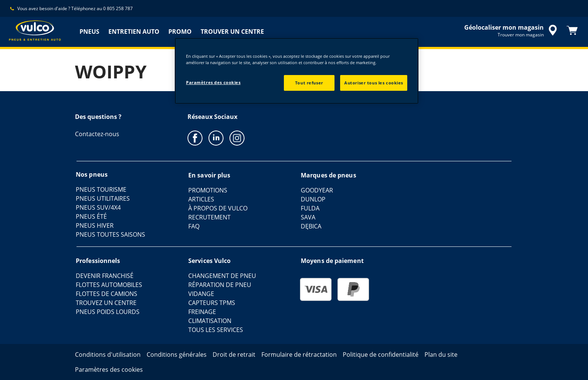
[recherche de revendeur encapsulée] (512, 30)
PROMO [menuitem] (180, 32)
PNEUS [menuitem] (89, 32)
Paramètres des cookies (213, 82)
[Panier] (572, 30)
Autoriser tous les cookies (374, 83)
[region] (297, 71)
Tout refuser (309, 83)
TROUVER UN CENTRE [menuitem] (232, 32)
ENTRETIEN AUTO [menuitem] (134, 32)
